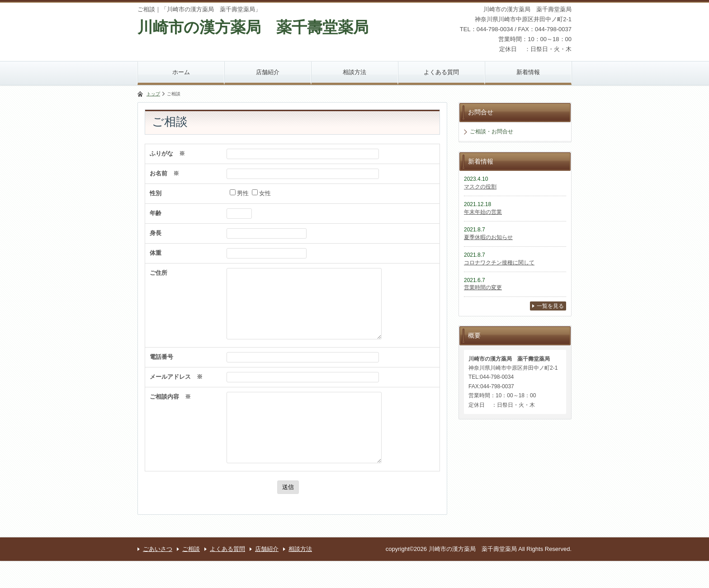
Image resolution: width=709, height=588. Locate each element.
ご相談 (191, 576)
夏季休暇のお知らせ (488, 237)
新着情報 (528, 72)
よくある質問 (441, 72)
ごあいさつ (158, 576)
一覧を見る (550, 306)
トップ (153, 94)
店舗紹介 (268, 72)
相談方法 (354, 72)
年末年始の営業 (483, 212)
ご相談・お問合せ (492, 132)
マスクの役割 (480, 187)
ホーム (181, 72)
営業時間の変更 (483, 287)
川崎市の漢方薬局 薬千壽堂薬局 (253, 27)
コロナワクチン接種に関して (499, 263)
